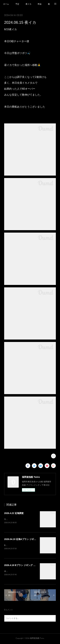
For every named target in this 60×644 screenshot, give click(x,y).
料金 (40, 4)
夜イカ (28, 4)
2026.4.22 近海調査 (14, 513)
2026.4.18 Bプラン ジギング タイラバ (23, 566)
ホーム (6, 4)
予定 (17, 4)
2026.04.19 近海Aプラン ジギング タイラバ (26, 539)
